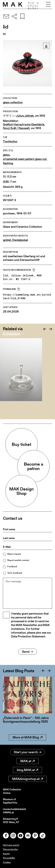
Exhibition (12, 334)
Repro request (14, 554)
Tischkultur (10, 141)
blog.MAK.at (27, 770)
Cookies (7, 862)
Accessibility (9, 858)
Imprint (6, 854)
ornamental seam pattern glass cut (25, 159)
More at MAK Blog (27, 737)
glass (6, 155)
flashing (8, 163)
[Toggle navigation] (48, 4)
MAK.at (27, 761)
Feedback (12, 566)
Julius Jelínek (25, 116)
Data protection (10, 849)
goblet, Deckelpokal (15, 240)
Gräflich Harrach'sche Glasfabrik (24, 125)
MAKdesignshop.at (28, 779)
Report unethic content (18, 560)
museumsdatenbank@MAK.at (14, 811)
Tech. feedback (15, 573)
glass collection (13, 102)
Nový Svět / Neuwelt (16, 128)
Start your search (27, 752)
